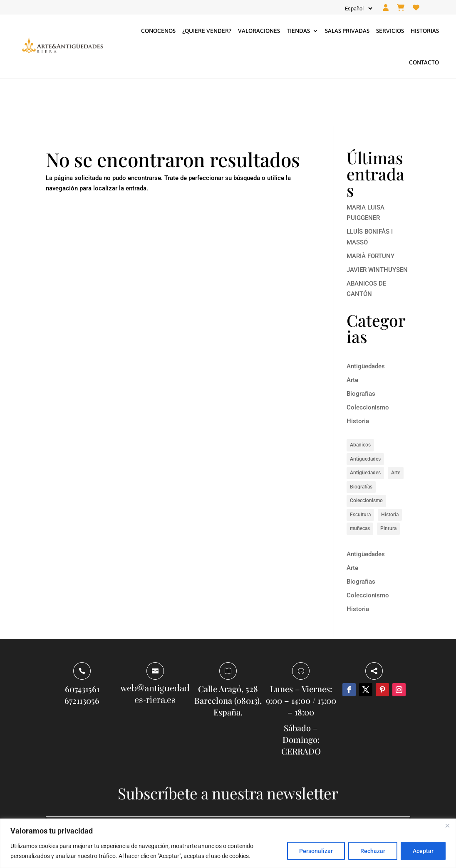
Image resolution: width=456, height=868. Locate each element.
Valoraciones (259, 31)
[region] (228, 843)
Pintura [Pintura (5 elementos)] (388, 482)
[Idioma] (358, 9)
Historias (425, 31)
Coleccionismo (368, 360)
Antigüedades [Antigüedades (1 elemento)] (365, 426)
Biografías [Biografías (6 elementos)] (361, 440)
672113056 (82, 654)
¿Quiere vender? (207, 31)
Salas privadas (347, 31)
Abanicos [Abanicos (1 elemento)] (360, 398)
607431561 (82, 642)
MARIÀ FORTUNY (370, 209)
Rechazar (373, 851)
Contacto (424, 62)
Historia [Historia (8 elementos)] (390, 468)
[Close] (447, 826)
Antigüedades (366, 319)
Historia (358, 374)
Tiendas (298, 31)
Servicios (390, 31)
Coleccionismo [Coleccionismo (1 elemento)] (366, 454)
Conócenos (158, 31)
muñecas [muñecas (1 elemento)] (360, 482)
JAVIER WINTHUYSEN (377, 223)
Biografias (361, 347)
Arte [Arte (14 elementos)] (396, 426)
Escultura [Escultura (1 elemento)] (360, 468)
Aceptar (423, 851)
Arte (352, 333)
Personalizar (316, 851)
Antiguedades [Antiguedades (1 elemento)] (365, 412)
